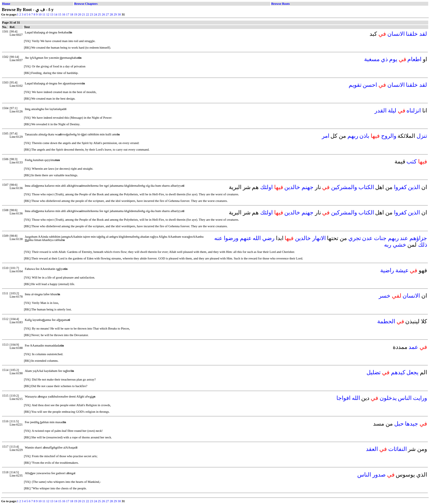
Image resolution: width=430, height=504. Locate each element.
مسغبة (372, 59)
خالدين (292, 187)
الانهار (319, 238)
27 (107, 14)
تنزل (422, 136)
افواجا (343, 398)
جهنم (308, 187)
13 (52, 14)
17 (68, 14)
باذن (364, 136)
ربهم (353, 136)
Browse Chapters (86, 4)
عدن (367, 238)
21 (84, 14)
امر (326, 136)
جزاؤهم (418, 238)
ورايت (420, 398)
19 (76, 14)
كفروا (400, 187)
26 (104, 14)
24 (96, 14)
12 (48, 14)
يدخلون (388, 398)
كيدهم (398, 372)
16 (64, 14)
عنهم (246, 238)
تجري (355, 238)
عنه (218, 238)
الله (257, 238)
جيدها (412, 424)
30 (119, 14)
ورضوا (231, 238)
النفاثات (398, 449)
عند (404, 238)
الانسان (396, 34)
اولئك (266, 187)
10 (40, 14)
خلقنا (412, 34)
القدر (381, 110)
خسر (385, 296)
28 (111, 14)
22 (87, 14)
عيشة (402, 270)
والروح (389, 136)
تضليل (374, 372)
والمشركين (344, 187)
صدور (379, 475)
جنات (380, 238)
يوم (393, 59)
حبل (399, 424)
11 (44, 14)
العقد (372, 449)
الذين (414, 187)
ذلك (423, 245)
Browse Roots (280, 4)
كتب (412, 161)
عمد (413, 347)
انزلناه (414, 110)
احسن (370, 85)
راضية (387, 270)
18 (72, 14)
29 (115, 14)
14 (56, 14)
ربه (388, 245)
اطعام (414, 59)
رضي (268, 238)
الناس (405, 398)
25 (99, 14)
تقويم (355, 85)
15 (60, 14)
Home (6, 4)
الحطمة (386, 321)
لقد (423, 34)
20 (80, 14)
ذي (384, 59)
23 (92, 14)
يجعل (412, 372)
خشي (399, 245)
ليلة (392, 110)
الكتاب (366, 187)
